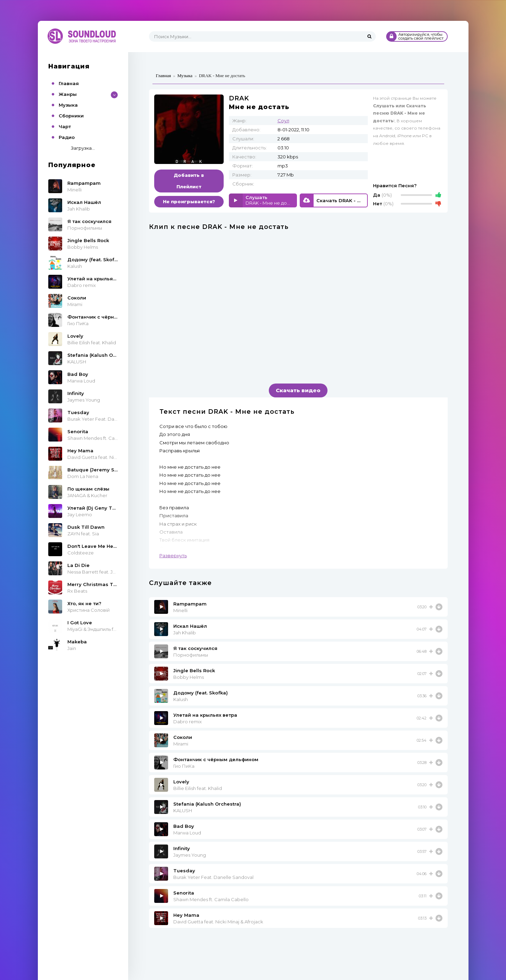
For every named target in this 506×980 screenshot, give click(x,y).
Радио (67, 137)
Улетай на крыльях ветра (205, 715)
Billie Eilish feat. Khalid (198, 788)
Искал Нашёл (190, 626)
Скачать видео (298, 390)
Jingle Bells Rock (194, 670)
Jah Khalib (185, 633)
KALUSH (183, 810)
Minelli (180, 610)
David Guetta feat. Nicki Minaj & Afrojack (218, 922)
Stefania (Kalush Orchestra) (207, 804)
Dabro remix (188, 722)
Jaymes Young (190, 855)
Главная (69, 83)
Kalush (181, 699)
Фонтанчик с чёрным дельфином (216, 759)
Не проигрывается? (189, 201)
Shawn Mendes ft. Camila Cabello (211, 899)
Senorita (184, 893)
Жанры (68, 94)
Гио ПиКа (184, 766)
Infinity (182, 848)
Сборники (71, 116)
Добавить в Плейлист (189, 181)
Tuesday (184, 871)
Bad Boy (184, 826)
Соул (283, 121)
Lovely (181, 782)
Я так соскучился (195, 648)
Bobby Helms (189, 677)
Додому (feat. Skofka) (201, 693)
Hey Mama (186, 915)
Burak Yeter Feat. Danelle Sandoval (213, 877)
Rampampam (190, 604)
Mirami (181, 744)
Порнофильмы (191, 655)
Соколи (183, 737)
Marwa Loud (187, 833)
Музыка (68, 105)
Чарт (65, 126)
